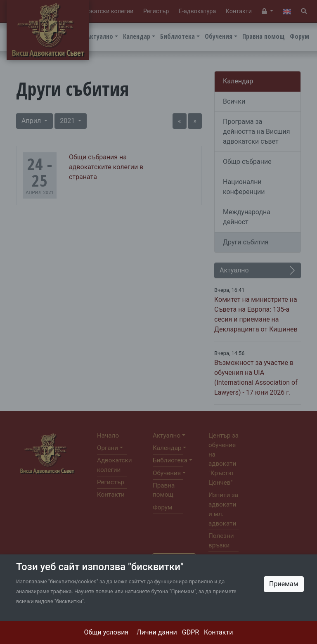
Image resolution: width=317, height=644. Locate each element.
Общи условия (106, 632)
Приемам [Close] (284, 584)
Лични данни (157, 632)
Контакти (218, 632)
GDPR (190, 632)
